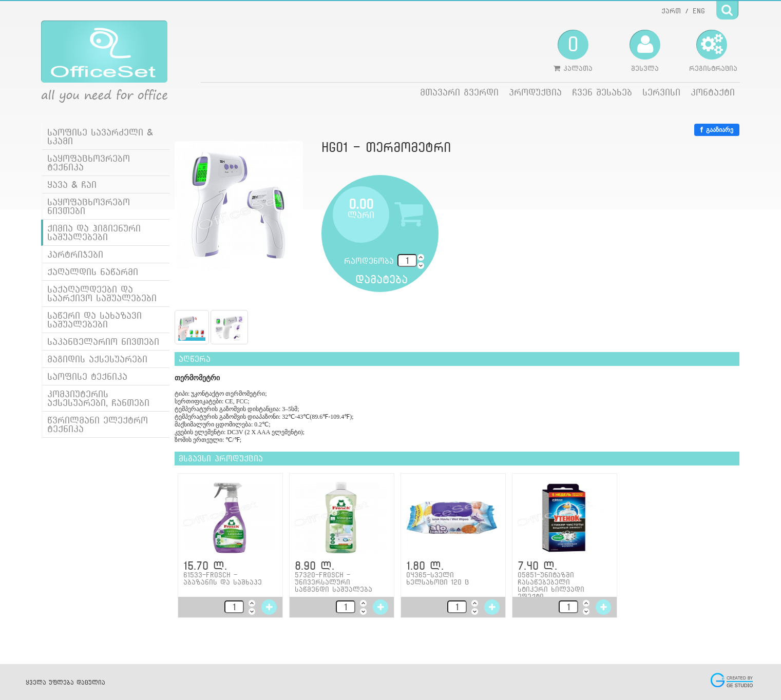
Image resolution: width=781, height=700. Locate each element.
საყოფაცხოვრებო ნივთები (89, 206)
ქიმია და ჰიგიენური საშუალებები (94, 232)
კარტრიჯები (75, 254)
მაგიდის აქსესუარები (97, 359)
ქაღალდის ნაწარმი (93, 272)
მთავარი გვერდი (459, 92)
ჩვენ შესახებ (602, 92)
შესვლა (645, 51)
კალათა (573, 51)
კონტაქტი (713, 92)
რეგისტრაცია (713, 51)
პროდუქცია (535, 92)
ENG (699, 11)
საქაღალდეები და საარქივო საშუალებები (102, 294)
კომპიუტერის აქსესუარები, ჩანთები (98, 398)
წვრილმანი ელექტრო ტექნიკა (98, 424)
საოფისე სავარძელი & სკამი (100, 137)
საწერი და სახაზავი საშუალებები (94, 320)
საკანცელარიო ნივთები (103, 342)
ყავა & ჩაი (72, 184)
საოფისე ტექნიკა (87, 376)
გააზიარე (717, 130)
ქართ (671, 11)
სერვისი (661, 92)
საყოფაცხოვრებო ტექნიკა (89, 163)
